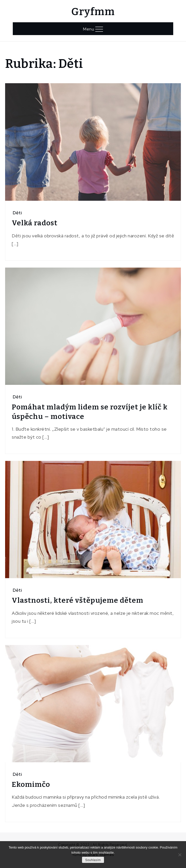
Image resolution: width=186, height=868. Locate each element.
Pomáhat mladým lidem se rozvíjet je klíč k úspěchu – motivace (90, 412)
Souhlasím (93, 860)
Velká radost (35, 223)
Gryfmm (93, 12)
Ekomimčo (31, 784)
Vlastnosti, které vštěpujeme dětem (78, 600)
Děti (17, 213)
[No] (180, 855)
